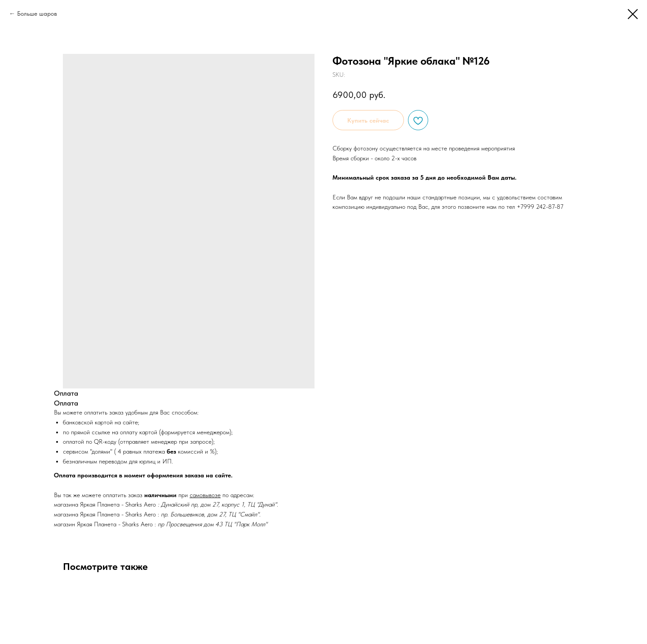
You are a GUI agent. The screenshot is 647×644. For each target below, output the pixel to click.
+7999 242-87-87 (540, 207)
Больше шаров (37, 13)
